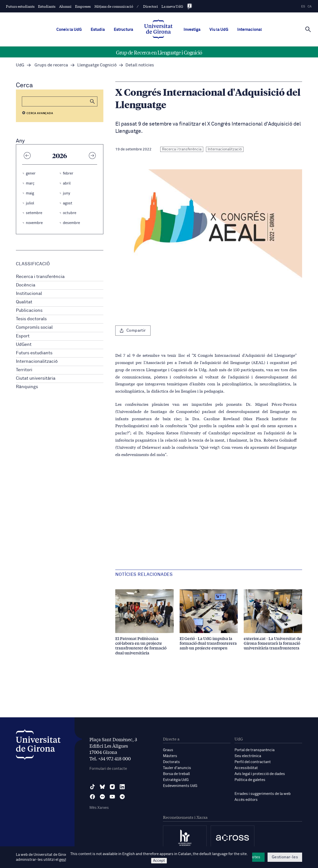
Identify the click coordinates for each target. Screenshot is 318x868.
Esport (23, 336)
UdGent (24, 345)
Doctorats (171, 762)
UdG (20, 65)
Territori (24, 370)
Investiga (192, 30)
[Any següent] (92, 155)
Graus (168, 750)
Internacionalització (37, 362)
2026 (60, 155)
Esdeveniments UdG (180, 786)
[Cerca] (308, 29)
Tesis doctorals (31, 319)
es (303, 7)
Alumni (65, 6)
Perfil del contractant (253, 762)
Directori (151, 6)
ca (310, 7)
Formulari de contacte (108, 769)
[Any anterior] (27, 155)
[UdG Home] (158, 30)
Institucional (29, 294)
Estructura (123, 30)
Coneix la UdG (69, 30)
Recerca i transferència (40, 277)
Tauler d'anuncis (177, 768)
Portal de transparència (255, 750)
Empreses (83, 6)
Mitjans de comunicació (114, 6)
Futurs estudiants (20, 6)
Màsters (170, 756)
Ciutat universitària (36, 378)
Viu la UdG (219, 30)
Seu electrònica (248, 756)
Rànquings (27, 387)
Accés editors (246, 800)
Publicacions (29, 311)
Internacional (250, 30)
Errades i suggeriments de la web (263, 794)
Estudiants (47, 6)
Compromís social (34, 327)
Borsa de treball (176, 774)
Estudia (98, 30)
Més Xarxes (99, 808)
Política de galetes (250, 780)
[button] (92, 101)
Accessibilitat (246, 768)
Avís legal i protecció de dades (260, 774)
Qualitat (24, 302)
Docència (26, 285)
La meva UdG (172, 6)
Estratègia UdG (176, 780)
